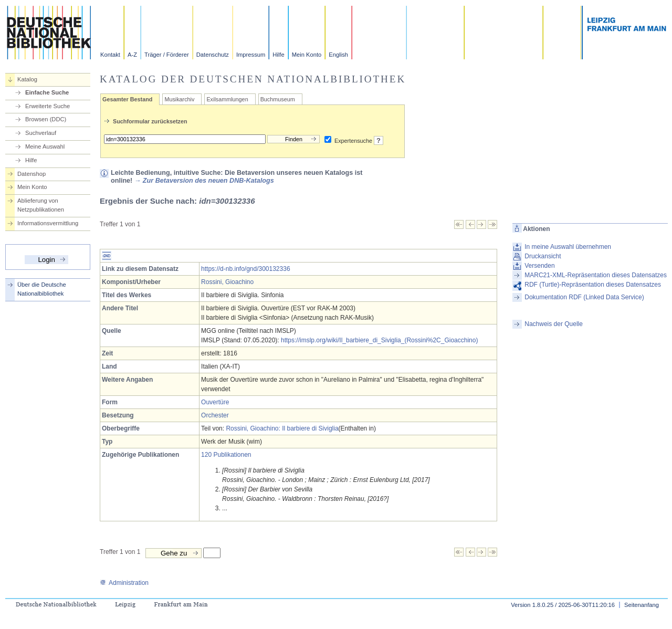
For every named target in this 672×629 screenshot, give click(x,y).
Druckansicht (543, 256)
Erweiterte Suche (48, 106)
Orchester (215, 415)
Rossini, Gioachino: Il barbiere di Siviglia (282, 428)
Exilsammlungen (227, 99)
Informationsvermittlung (48, 223)
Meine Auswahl (45, 146)
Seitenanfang (642, 605)
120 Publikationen (226, 455)
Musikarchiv (179, 99)
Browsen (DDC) (46, 119)
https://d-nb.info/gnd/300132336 (245, 269)
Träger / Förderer (167, 55)
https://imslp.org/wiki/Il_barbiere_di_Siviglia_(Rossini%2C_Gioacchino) (380, 340)
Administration (124, 583)
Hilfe (278, 55)
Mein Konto (307, 55)
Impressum (251, 55)
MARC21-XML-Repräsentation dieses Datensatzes (596, 275)
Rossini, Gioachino (227, 282)
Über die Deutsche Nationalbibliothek (42, 289)
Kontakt (110, 55)
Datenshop (31, 174)
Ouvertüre (215, 402)
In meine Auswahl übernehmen (568, 247)
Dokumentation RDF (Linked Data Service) (584, 297)
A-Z (132, 55)
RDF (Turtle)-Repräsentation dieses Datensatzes (593, 285)
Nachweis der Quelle (554, 324)
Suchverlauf (41, 133)
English (338, 55)
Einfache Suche (47, 92)
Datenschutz (213, 55)
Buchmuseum (278, 99)
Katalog (27, 79)
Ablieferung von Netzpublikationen (41, 205)
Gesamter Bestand (127, 99)
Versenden (539, 266)
